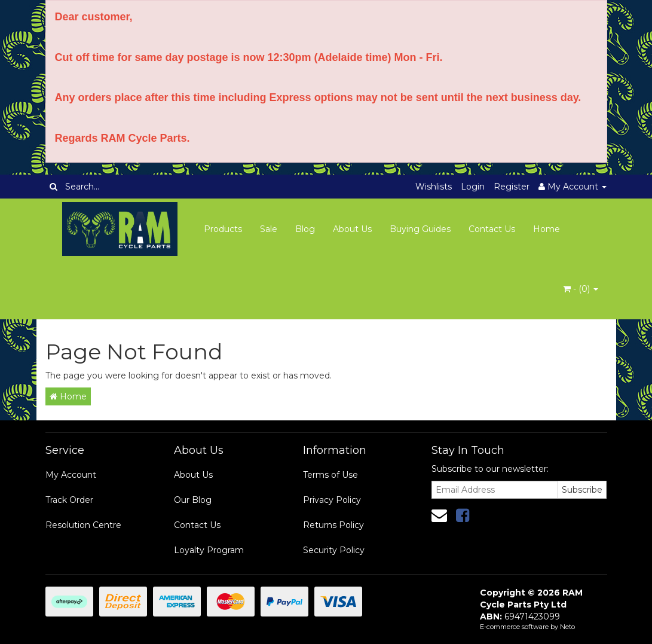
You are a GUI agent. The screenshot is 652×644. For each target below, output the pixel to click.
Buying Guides (420, 229)
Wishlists (434, 187)
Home (547, 229)
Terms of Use (330, 475)
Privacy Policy (332, 500)
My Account (71, 475)
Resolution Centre (83, 525)
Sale (269, 229)
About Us (352, 229)
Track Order (69, 500)
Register (512, 187)
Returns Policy (333, 525)
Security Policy (334, 550)
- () (581, 289)
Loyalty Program (209, 550)
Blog (305, 229)
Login (473, 187)
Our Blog (193, 500)
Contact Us (492, 229)
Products (223, 229)
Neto (567, 627)
